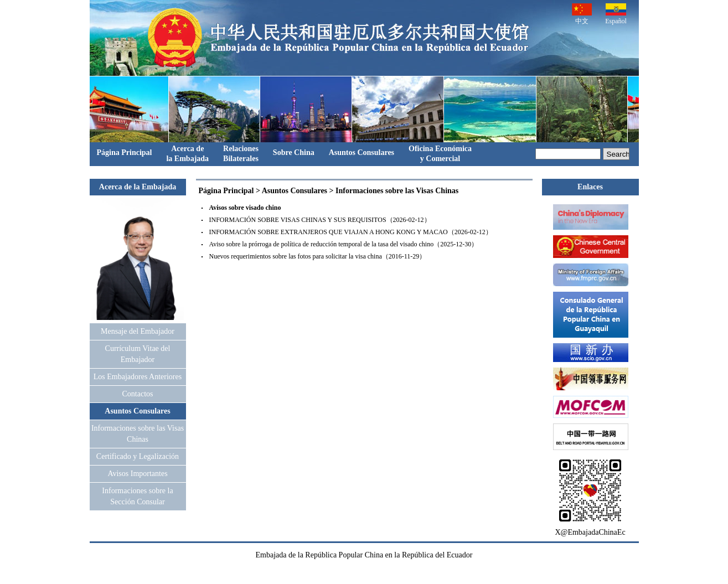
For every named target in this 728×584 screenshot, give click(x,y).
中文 (582, 14)
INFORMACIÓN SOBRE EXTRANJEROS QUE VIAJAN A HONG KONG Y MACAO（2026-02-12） (351, 232)
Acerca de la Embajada (138, 187)
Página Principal (125, 153)
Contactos (138, 394)
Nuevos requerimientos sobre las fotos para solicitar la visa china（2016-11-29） (318, 256)
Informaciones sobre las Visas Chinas (397, 191)
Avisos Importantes (137, 474)
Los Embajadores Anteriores (138, 377)
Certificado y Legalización (138, 456)
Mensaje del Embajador (138, 331)
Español (616, 14)
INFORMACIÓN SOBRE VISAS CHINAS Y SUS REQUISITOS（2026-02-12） (320, 220)
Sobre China (294, 153)
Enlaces (590, 187)
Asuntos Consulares (362, 153)
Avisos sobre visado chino (245, 208)
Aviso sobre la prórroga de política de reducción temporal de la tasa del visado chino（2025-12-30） (344, 244)
